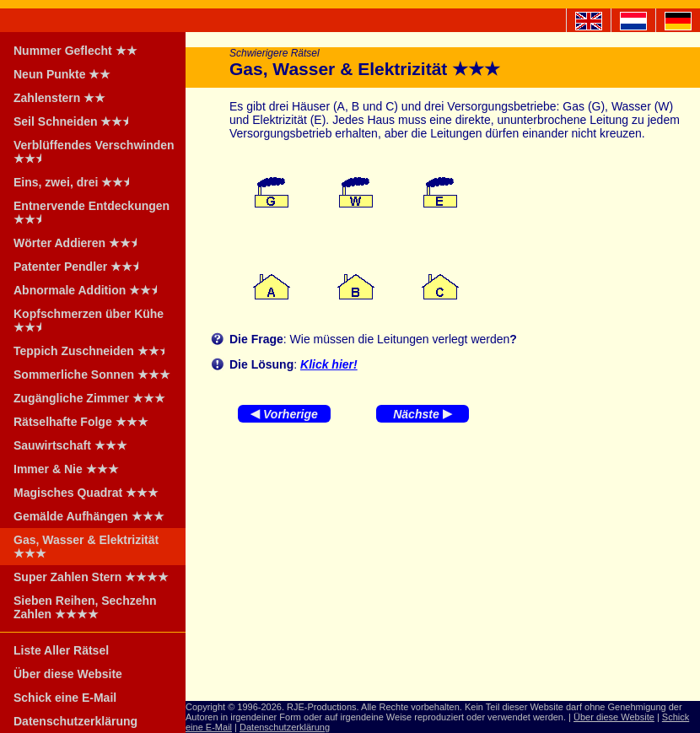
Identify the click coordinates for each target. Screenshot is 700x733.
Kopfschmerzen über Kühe (89, 321)
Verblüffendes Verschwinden (94, 152)
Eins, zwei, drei (77, 182)
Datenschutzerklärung (75, 721)
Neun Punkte (62, 74)
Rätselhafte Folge (81, 422)
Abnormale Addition (91, 290)
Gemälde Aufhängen (89, 516)
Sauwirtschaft (70, 445)
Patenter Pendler (81, 267)
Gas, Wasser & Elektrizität (86, 547)
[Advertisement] (443, 566)
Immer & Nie (66, 469)
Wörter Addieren (81, 243)
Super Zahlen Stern (91, 577)
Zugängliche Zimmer (89, 398)
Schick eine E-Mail (65, 698)
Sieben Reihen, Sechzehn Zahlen (85, 607)
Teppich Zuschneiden (94, 351)
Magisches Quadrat (86, 493)
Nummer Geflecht (75, 51)
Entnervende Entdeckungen (92, 213)
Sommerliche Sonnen (92, 375)
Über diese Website (68, 674)
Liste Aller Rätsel (61, 650)
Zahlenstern (59, 98)
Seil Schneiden (76, 121)
